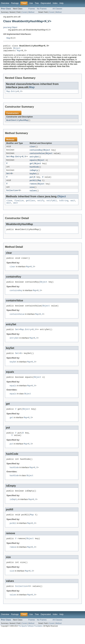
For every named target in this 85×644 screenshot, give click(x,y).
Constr (24, 12)
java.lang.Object (10, 27)
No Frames (42, 9)
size (32, 191)
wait (73, 205)
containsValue (37, 156)
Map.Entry (12, 93)
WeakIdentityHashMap (17, 122)
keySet (33, 177)
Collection (12, 195)
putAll (33, 184)
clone (9, 205)
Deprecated (46, 3)
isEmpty (34, 173)
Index (55, 3)
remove (33, 188)
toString (64, 205)
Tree (37, 3)
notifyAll (52, 205)
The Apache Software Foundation (30, 641)
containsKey (36, 152)
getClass (31, 205)
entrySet (34, 159)
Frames (32, 9)
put (31, 181)
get (31, 166)
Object (17, 49)
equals (33, 163)
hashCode (34, 170)
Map (8, 38)
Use (31, 3)
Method (31, 12)
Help (61, 3)
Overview (5, 3)
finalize (19, 205)
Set (8, 159)
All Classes (57, 9)
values (33, 195)
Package (15, 3)
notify (41, 205)
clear (33, 149)
